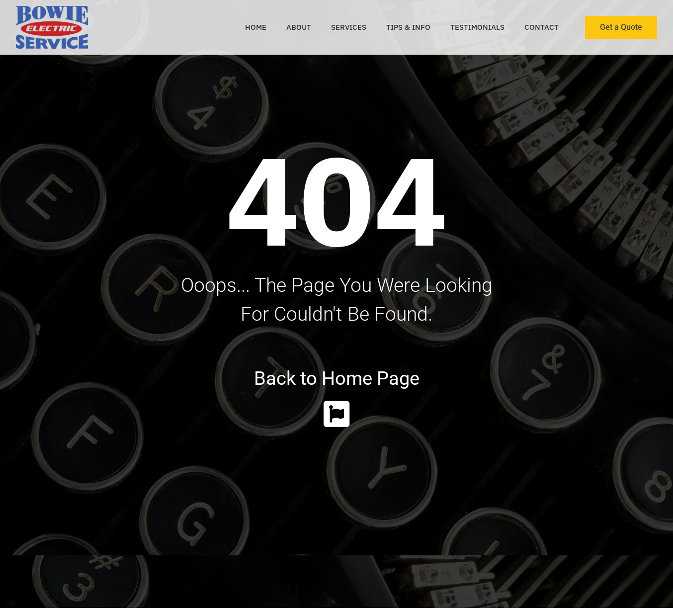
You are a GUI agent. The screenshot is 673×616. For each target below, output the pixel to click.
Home (256, 27)
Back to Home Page (337, 378)
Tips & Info (408, 27)
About (299, 27)
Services (349, 27)
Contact (542, 27)
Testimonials (477, 27)
